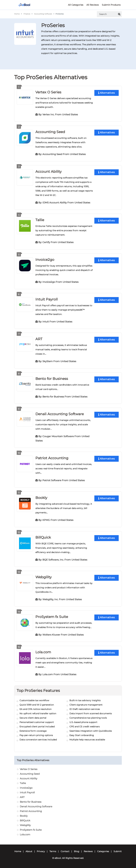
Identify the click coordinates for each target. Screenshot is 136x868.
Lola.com (43, 652)
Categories (103, 851)
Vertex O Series (48, 92)
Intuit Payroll (47, 299)
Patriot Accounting (52, 458)
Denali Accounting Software (60, 414)
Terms (53, 851)
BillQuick (43, 537)
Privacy (41, 851)
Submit (118, 851)
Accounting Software (43, 14)
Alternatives (107, 93)
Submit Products (111, 5)
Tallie (40, 220)
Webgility (44, 577)
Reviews (88, 851)
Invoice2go (45, 260)
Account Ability (49, 172)
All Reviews (93, 5)
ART (39, 339)
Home (17, 14)
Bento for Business (52, 379)
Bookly (41, 498)
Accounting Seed (50, 132)
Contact (65, 851)
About (29, 851)
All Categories (76, 5)
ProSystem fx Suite (52, 617)
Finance (27, 14)
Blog (77, 851)
